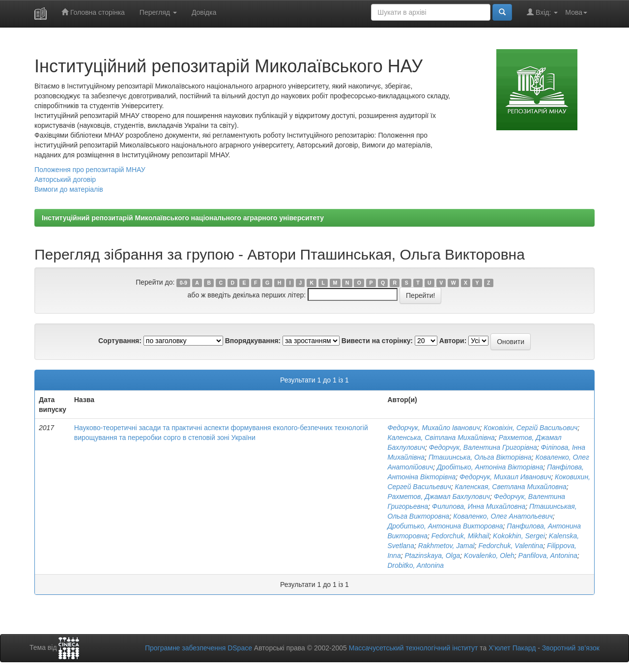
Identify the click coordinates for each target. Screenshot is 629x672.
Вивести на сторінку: (377, 341)
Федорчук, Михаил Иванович (505, 477)
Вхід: (542, 12)
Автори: (453, 341)
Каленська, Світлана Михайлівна (441, 438)
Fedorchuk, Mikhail (460, 536)
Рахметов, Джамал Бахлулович (439, 497)
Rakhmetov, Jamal (446, 546)
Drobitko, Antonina (415, 565)
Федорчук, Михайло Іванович (433, 428)
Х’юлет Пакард (512, 648)
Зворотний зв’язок (571, 648)
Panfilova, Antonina (548, 555)
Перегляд (158, 12)
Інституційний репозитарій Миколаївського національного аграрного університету (183, 218)
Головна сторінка (93, 12)
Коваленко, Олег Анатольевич (503, 516)
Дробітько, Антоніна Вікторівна (490, 467)
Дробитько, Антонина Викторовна (445, 526)
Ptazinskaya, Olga (432, 555)
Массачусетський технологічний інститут (414, 648)
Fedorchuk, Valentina (511, 546)
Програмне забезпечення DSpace (199, 648)
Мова (576, 12)
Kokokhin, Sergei (519, 536)
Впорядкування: (253, 341)
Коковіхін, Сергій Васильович (530, 428)
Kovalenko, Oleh (489, 555)
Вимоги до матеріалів (69, 189)
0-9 (184, 283)
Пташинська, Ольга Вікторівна (480, 457)
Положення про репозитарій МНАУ (90, 170)
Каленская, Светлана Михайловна (510, 487)
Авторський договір (65, 179)
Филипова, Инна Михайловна (479, 506)
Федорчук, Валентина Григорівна (483, 447)
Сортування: (120, 341)
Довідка (204, 12)
